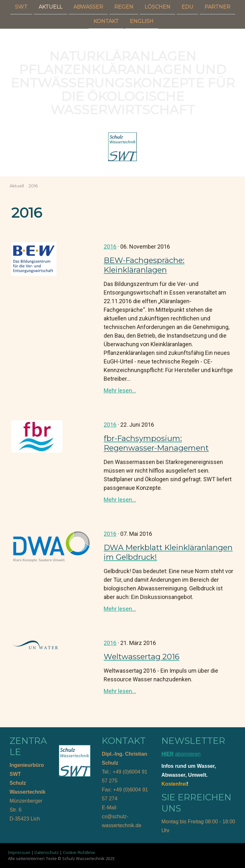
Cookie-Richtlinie (79, 852)
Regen (124, 7)
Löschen (157, 7)
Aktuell (50, 7)
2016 (110, 247)
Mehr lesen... (120, 390)
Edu (187, 7)
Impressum (19, 852)
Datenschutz (47, 852)
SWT (21, 7)
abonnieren (188, 754)
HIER (167, 754)
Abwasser (88, 7)
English (142, 22)
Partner (217, 7)
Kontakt (106, 22)
